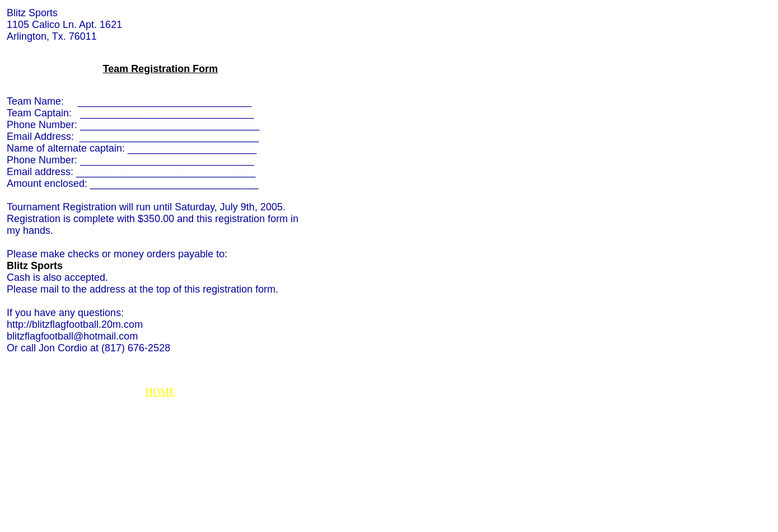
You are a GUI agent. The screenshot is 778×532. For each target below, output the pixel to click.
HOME (160, 392)
